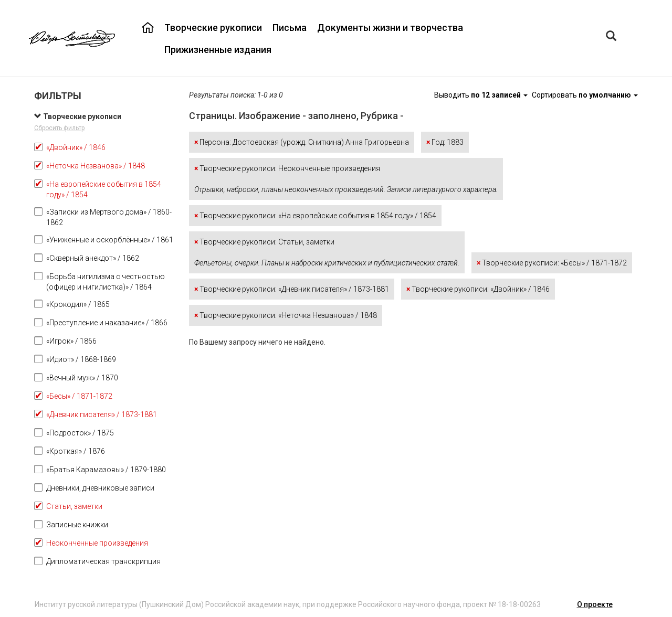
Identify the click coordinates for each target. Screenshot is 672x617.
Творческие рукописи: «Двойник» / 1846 (478, 289)
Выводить (482, 95)
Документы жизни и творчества (390, 28)
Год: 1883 (445, 142)
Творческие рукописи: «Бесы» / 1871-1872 (552, 263)
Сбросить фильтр (59, 128)
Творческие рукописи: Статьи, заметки (327, 252)
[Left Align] (611, 37)
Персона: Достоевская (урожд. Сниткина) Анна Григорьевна (302, 142)
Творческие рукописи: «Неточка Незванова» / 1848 (286, 315)
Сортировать (585, 95)
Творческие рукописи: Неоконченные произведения (346, 179)
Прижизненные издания (218, 50)
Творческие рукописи (213, 28)
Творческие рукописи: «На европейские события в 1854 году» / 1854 (315, 216)
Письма (290, 28)
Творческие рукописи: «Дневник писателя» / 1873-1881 (292, 289)
